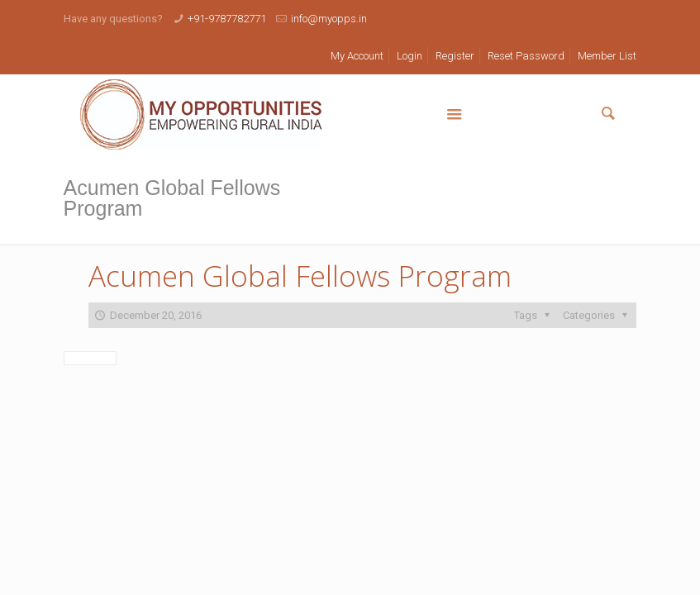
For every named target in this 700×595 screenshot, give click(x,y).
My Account (357, 56)
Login (410, 56)
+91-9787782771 (227, 19)
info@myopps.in (329, 19)
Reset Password (526, 56)
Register (455, 56)
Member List (607, 56)
